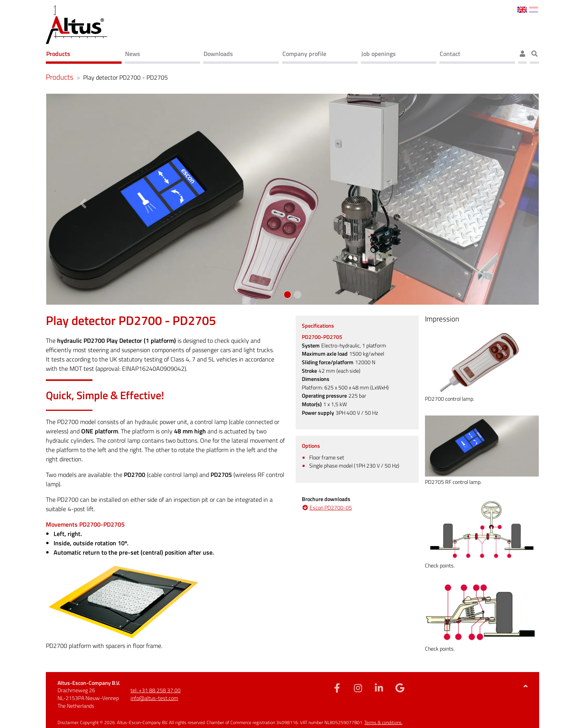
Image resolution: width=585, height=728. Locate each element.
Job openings (379, 54)
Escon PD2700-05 (331, 508)
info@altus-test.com (154, 698)
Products (58, 54)
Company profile (304, 54)
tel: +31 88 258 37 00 (156, 690)
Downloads (218, 54)
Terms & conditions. (383, 722)
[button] (83, 199)
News (133, 54)
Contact (450, 54)
